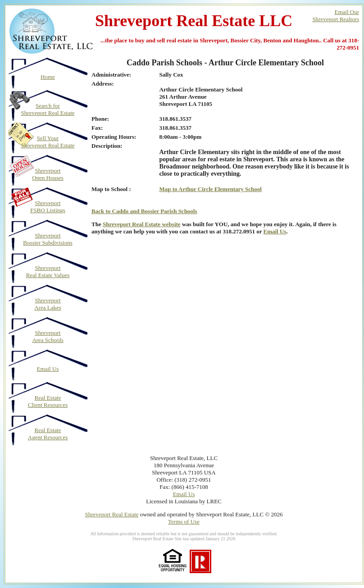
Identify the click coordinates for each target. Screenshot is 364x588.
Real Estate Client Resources (48, 401)
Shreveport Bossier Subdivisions (48, 239)
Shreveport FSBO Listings (48, 207)
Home (48, 77)
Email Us (48, 369)
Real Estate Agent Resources (48, 434)
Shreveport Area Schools (48, 336)
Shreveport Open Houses (48, 174)
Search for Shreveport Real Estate (48, 109)
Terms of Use (184, 522)
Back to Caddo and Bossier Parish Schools (144, 211)
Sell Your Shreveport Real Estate (48, 142)
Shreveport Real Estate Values (48, 271)
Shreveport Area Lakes (48, 304)
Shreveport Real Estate (111, 514)
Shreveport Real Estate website (142, 224)
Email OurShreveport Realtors (336, 16)
